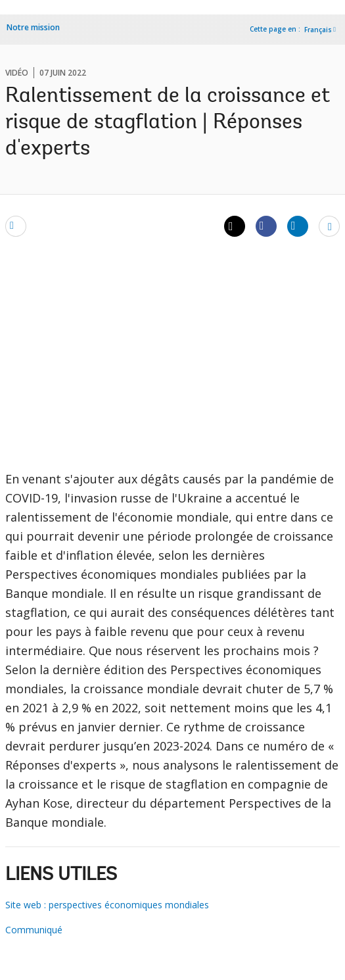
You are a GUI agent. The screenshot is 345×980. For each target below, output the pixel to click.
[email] (16, 226)
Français (318, 30)
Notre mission (33, 27)
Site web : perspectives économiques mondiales (107, 905)
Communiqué (34, 930)
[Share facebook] (266, 226)
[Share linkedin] (298, 226)
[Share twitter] (235, 226)
